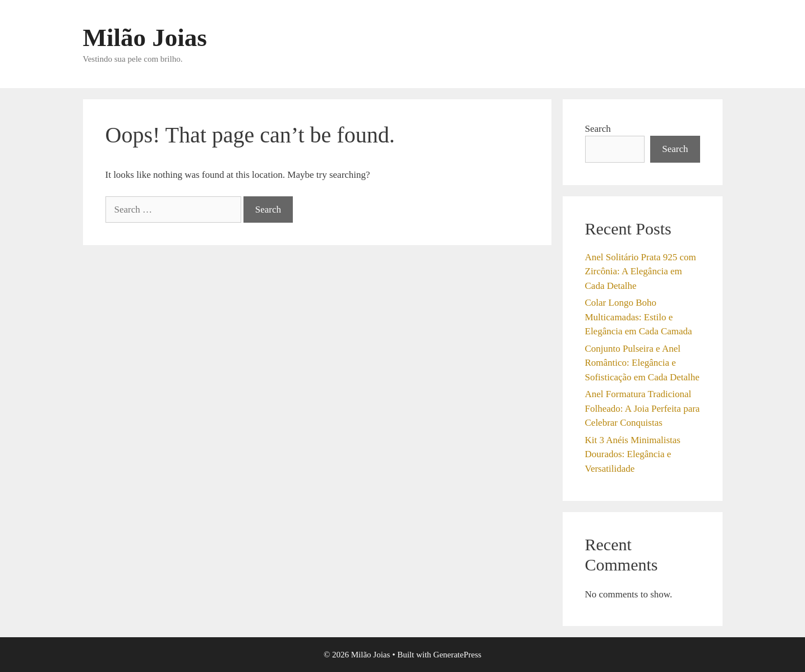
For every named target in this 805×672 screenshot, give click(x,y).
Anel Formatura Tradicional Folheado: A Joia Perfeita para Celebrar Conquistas (643, 408)
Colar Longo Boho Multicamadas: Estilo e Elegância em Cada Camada (639, 317)
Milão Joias (145, 38)
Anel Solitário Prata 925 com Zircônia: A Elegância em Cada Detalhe (641, 271)
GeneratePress (457, 655)
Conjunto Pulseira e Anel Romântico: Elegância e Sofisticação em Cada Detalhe (642, 363)
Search (598, 129)
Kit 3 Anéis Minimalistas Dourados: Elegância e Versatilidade (633, 454)
